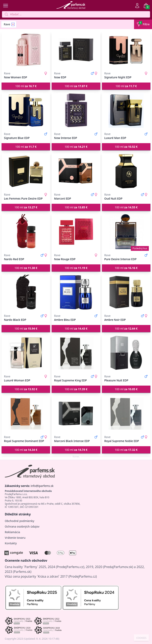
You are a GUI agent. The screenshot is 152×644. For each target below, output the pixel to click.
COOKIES (141, 638)
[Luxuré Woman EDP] (26, 353)
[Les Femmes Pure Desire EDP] (26, 171)
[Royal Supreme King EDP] (76, 353)
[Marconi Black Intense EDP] (76, 414)
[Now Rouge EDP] (76, 232)
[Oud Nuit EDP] (126, 171)
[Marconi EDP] (76, 171)
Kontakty (11, 543)
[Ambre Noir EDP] (126, 292)
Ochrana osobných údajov (22, 526)
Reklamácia (12, 532)
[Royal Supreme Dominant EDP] (26, 414)
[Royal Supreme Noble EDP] (126, 414)
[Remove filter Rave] (13, 24)
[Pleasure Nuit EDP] (126, 353)
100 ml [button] (26, 86)
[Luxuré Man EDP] (126, 110)
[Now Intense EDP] (76, 110)
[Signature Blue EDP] (26, 110)
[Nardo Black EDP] (26, 292)
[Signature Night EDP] (126, 50)
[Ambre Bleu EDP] (76, 292)
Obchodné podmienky (20, 521)
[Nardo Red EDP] (26, 232)
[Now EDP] (76, 50)
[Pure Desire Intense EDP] (126, 232)
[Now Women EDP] (26, 50)
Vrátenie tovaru (15, 538)
